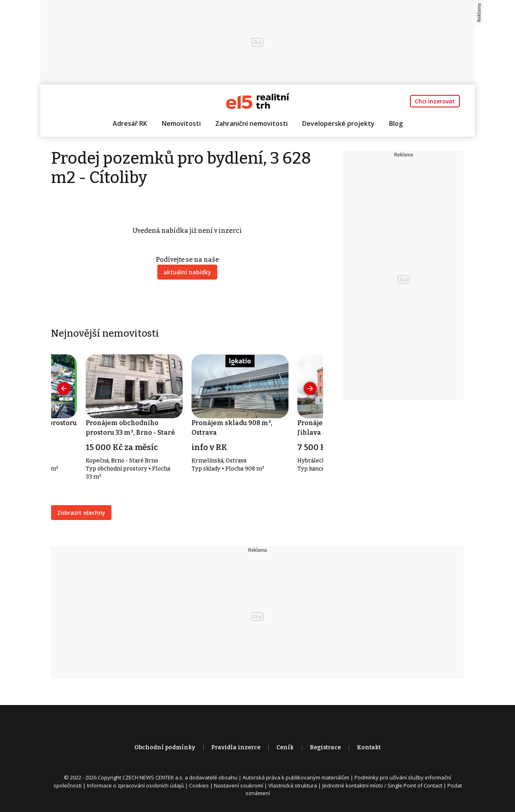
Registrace (325, 747)
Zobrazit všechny (81, 513)
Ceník (285, 747)
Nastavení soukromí (239, 785)
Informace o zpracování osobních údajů (135, 785)
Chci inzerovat (435, 101)
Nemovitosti (181, 123)
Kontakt (369, 747)
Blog (396, 123)
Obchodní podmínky (165, 747)
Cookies (199, 785)
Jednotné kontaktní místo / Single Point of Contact (382, 785)
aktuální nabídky (187, 272)
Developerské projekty (338, 123)
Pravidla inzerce (236, 747)
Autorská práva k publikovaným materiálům (296, 777)
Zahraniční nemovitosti (251, 123)
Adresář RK (130, 123)
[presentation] (64, 389)
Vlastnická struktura (293, 785)
